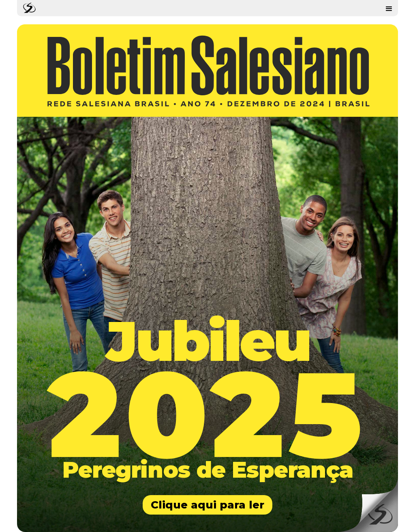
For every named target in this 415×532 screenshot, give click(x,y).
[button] (389, 8)
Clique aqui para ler (207, 505)
